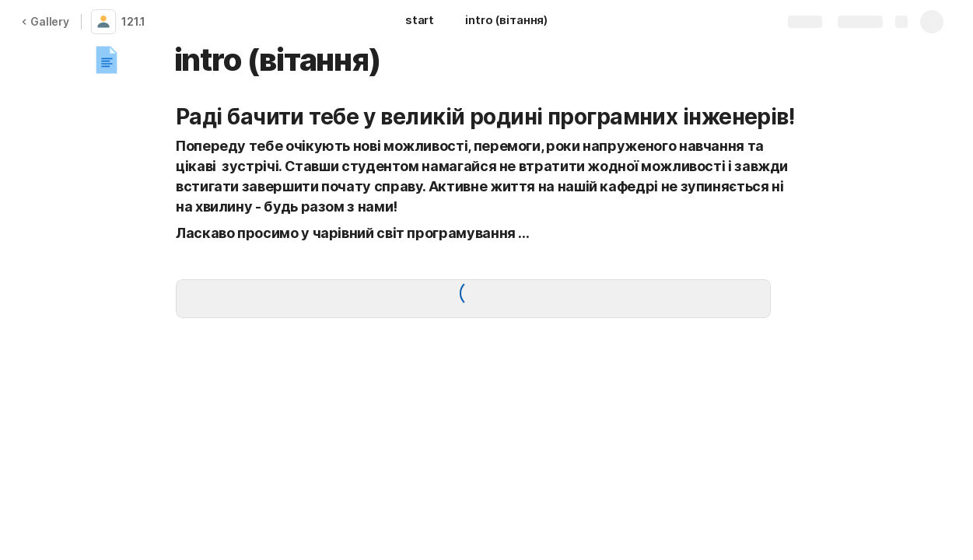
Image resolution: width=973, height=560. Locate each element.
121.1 (133, 21)
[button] (107, 60)
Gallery (45, 21)
